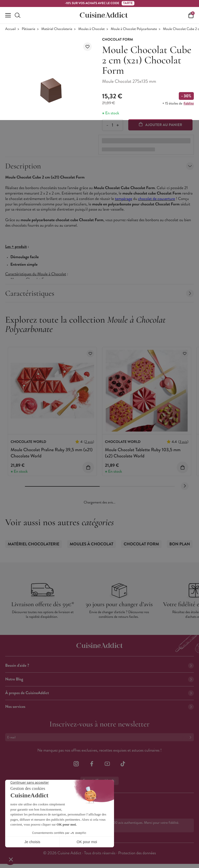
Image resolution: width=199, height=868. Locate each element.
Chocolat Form (141, 544)
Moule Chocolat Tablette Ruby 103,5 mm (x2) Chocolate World (143, 453)
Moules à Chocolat (91, 29)
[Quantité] (112, 125)
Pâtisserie (29, 29)
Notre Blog (99, 679)
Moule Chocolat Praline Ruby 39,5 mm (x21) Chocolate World (52, 453)
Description (99, 166)
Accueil (10, 29)
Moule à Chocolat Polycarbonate (134, 29)
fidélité (189, 103)
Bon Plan (180, 544)
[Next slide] (185, 486)
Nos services (99, 707)
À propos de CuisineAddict (99, 693)
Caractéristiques (99, 293)
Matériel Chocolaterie (57, 29)
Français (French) (99, 781)
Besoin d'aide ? (99, 666)
